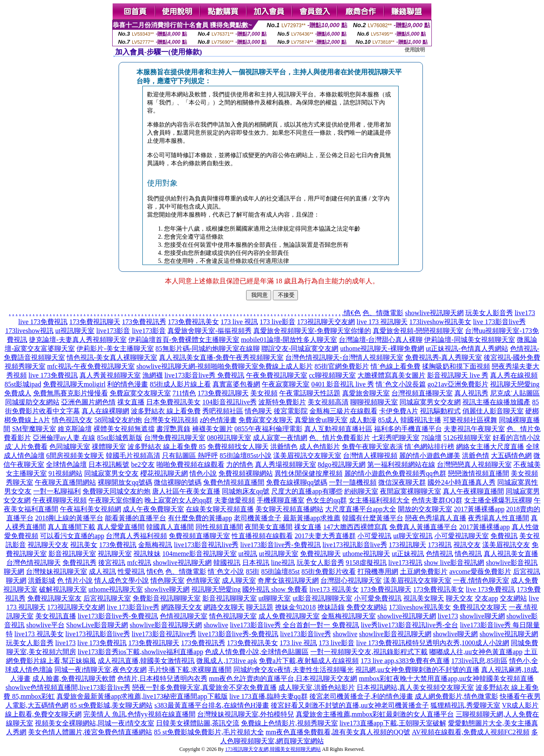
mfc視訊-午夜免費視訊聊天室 (91, 366)
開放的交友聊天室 (425, 509)
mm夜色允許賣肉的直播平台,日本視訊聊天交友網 (283, 678)
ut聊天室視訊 (413, 536)
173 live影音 (278, 322)
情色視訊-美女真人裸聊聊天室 (112, 357)
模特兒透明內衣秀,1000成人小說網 (457, 643)
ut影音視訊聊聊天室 (322, 598)
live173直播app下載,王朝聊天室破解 (393, 723)
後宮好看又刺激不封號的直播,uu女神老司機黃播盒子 (350, 705)
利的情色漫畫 (127, 384)
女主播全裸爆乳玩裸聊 (498, 500)
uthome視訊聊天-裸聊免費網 (382, 348)
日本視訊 (256, 563)
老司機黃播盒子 (258, 518)
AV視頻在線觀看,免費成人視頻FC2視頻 (471, 732)
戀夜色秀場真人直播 (436, 518)
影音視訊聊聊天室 (229, 598)
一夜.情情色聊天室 (481, 580)
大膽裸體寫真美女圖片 (391, 375)
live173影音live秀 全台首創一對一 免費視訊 (295, 625)
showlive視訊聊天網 (434, 313)
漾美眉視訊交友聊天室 (307, 456)
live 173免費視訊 (43, 322)
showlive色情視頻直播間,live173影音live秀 (68, 687)
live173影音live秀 (306, 634)
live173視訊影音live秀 (355, 545)
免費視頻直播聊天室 (199, 536)
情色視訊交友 (72, 420)
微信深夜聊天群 (402, 482)
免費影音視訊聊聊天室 (167, 598)
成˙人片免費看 (26, 447)
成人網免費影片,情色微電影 (456, 696)
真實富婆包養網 (236, 384)
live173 (525, 313)
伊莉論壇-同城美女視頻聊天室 (469, 340)
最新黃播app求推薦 (312, 518)
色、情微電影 (383, 313)
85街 (252, 571)
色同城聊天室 (70, 447)
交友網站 (513, 598)
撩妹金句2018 (295, 607)
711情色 (184, 393)
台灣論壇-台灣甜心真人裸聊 (381, 340)
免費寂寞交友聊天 (266, 420)
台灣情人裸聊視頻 (370, 456)
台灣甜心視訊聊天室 (351, 580)
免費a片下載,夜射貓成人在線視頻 (309, 661)
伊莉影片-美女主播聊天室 (115, 348)
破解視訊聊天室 (63, 589)
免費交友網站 (367, 607)
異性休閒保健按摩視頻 (309, 473)
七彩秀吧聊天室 (396, 438)
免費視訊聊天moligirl (74, 384)
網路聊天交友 (181, 607)
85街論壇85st (280, 571)
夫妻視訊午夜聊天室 (474, 429)
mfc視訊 (139, 563)
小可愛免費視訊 (378, 598)
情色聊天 (258, 411)
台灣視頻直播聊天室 (422, 393)
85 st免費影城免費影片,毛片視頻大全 (209, 732)
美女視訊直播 (56, 616)
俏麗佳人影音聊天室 (493, 411)
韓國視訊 (227, 563)
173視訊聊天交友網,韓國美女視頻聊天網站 (273, 749)
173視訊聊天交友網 (326, 322)
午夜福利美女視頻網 (91, 509)
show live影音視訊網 (454, 563)
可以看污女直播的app (72, 536)
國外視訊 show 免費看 (275, 589)
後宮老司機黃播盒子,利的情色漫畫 (361, 696)
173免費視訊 (118, 545)
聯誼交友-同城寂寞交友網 (300, 348)
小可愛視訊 (374, 536)
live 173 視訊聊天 (382, 322)
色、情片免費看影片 (340, 438)
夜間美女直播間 (269, 527)
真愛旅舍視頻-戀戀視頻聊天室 (418, 331)
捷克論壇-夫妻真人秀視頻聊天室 (78, 340)
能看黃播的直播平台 (136, 518)
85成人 (388, 420)
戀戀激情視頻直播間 (479, 473)
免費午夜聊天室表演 (372, 447)
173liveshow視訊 (29, 331)
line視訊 (283, 563)
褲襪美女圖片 (212, 429)
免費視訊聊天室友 (54, 598)
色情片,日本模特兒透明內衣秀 (162, 678)
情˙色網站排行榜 (429, 447)
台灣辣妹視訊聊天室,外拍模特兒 (246, 714)
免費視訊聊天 (320, 554)
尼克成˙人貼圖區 (515, 393)
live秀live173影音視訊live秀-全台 (409, 625)
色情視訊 (439, 554)
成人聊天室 (239, 580)
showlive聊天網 (167, 589)
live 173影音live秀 (499, 322)
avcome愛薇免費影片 (480, 571)
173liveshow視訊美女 (440, 322)
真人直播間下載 (71, 527)
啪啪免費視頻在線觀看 (190, 464)
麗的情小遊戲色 (368, 473)
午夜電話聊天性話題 (310, 393)
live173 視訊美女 (334, 589)
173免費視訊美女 (193, 322)
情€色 (352, 313)
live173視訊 (405, 563)
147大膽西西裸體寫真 (355, 527)
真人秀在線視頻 (514, 375)
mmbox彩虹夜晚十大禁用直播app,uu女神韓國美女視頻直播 (446, 678)
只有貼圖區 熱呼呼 (190, 456)
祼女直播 (131, 402)
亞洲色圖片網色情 (88, 402)
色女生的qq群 (326, 500)
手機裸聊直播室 (280, 500)
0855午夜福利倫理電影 (269, 429)
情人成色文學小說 (122, 580)
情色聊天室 (167, 580)
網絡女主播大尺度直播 (490, 447)
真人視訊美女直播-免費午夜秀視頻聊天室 (221, 357)
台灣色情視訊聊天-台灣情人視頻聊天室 (344, 357)
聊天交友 (459, 598)
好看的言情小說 (516, 438)
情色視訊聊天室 (233, 616)
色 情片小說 (75, 580)
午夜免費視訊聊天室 (277, 375)
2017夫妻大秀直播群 (325, 536)
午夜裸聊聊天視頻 (59, 500)
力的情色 (240, 464)
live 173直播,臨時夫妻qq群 (269, 696)
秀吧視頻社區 (223, 411)
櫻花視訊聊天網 (164, 473)
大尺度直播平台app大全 (361, 509)
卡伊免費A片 (399, 411)
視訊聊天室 (115, 554)
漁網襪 (153, 375)
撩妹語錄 (331, 607)
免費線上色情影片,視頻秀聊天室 (289, 723)
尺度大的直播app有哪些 (307, 491)
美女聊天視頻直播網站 (289, 509)
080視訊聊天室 (229, 438)
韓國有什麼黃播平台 (373, 518)
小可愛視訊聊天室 (462, 536)
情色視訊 (468, 554)
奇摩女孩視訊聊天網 (288, 580)
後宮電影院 (291, 411)
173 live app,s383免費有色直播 (405, 661)
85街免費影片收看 (329, 571)
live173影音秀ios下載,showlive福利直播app (141, 652)
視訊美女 (84, 545)
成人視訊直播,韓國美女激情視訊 (146, 661)
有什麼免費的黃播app (200, 518)
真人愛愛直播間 (121, 527)
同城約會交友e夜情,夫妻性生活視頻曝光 (293, 670)
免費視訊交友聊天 (480, 607)
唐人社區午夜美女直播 (186, 491)
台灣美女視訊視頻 (171, 420)
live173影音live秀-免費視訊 (280, 545)
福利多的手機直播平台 (408, 429)
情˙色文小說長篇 (401, 384)
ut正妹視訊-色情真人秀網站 (467, 348)
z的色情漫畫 (218, 420)
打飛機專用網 (378, 571)
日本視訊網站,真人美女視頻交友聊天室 (415, 687)
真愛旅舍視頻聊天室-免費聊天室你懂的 (312, 331)
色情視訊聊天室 (184, 616)
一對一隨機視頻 (353, 482)
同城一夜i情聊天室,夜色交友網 (100, 670)
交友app (486, 598)
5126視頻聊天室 (467, 438)
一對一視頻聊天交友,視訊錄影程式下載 (369, 652)
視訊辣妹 (147, 554)
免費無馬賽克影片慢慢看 (71, 393)
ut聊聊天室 (275, 598)
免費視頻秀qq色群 (419, 473)
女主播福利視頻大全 (379, 500)
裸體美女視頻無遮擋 (124, 429)
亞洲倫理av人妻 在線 (64, 438)
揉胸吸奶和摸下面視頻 (456, 366)
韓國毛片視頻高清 (133, 456)
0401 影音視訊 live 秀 (343, 384)
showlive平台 (45, 625)
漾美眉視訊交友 (506, 545)
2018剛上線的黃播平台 (69, 518)
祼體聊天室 (109, 447)
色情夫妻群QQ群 (437, 500)
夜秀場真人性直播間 (499, 518)
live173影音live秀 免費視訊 (204, 375)
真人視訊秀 (471, 393)
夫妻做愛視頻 (235, 500)
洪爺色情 (476, 456)
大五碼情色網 (511, 456)
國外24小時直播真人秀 (462, 482)
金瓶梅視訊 (155, 545)
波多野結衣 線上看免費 (166, 411)
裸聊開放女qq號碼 (125, 482)
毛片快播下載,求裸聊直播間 (190, 670)
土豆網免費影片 (424, 571)
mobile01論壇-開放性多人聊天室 (289, 340)
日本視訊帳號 (109, 464)
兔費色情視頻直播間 (234, 482)
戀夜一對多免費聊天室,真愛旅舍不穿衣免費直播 (204, 687)
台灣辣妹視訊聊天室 (57, 571)
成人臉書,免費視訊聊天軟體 (74, 678)
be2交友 (143, 464)
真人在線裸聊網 (105, 411)
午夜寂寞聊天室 (286, 384)
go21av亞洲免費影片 (458, 384)
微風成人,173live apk (227, 661)
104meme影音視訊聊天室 (200, 554)
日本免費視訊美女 (173, 402)
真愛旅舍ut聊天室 (321, 420)
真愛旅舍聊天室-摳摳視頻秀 (209, 331)
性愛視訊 (131, 571)
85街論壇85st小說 (246, 456)
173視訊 (440, 545)
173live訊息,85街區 (479, 661)
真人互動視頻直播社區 (338, 429)
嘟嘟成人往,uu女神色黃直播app (476, 652)
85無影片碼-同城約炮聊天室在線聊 (208, 348)
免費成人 (18, 393)
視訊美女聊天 (424, 598)
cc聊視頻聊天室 (332, 375)
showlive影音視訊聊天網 (166, 625)
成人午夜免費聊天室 (153, 509)
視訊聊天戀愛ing (515, 384)
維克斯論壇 (75, 429)
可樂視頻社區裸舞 (470, 420)
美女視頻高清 (328, 402)
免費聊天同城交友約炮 (116, 491)
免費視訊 (504, 536)
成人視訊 (102, 571)
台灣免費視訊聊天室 (175, 438)
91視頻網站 (65, 473)
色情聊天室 (203, 580)
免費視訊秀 (79, 563)
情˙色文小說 (226, 571)
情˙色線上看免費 (395, 366)
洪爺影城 (42, 580)
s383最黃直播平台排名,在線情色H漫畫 (212, 705)
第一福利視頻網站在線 (401, 464)
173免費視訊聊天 (95, 322)
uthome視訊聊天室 (116, 589)
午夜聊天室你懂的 (116, 500)
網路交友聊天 (224, 607)
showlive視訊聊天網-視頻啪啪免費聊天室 (197, 366)
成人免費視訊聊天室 (289, 616)
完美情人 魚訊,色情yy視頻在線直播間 (139, 714)
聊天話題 (260, 607)
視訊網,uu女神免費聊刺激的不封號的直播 (417, 670)
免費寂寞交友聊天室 (140, 393)
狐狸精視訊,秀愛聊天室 (465, 705)
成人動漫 (363, 420)
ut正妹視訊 (408, 554)
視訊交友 (467, 545)
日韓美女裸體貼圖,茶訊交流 (198, 723)
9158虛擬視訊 (366, 563)
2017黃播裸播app (479, 509)
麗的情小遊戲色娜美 (430, 456)
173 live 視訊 (239, 322)
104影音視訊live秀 (229, 402)
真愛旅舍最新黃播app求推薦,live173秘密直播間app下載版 (142, 696)
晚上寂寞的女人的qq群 (178, 500)
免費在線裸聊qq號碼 (297, 482)
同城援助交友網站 (32, 402)
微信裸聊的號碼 (178, 482)
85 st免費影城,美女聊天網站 (112, 705)
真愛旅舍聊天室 (366, 393)
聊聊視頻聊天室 (374, 402)
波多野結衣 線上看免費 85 (167, 447)
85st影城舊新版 (120, 438)
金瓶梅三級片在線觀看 (343, 411)
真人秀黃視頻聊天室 (110, 375)
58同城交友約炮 (118, 420)
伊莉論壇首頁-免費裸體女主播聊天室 (184, 340)
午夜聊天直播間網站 (65, 482)
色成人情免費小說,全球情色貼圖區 (257, 652)
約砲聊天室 (361, 491)
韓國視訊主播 (421, 420)
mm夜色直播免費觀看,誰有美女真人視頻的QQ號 (338, 732)
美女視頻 (264, 393)
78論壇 (431, 438)
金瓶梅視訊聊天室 (348, 616)
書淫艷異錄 (173, 429)
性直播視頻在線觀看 (262, 536)
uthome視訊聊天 (366, 554)
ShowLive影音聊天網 (97, 625)
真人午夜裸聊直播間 (473, 491)
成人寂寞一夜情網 (280, 438)
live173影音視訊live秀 (206, 545)
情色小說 (203, 473)
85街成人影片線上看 (180, 384)
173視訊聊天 (408, 545)
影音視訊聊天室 (72, 554)
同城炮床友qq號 (246, 491)
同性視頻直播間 (219, 527)
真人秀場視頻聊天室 (286, 464)
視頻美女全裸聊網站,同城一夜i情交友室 (94, 723)
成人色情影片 (320, 447)
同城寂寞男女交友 (111, 473)
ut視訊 (248, 554)
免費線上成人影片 (286, 366)
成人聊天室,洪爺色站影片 (317, 687)
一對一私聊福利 (57, 491)
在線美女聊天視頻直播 (220, 509)
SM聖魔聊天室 (34, 429)
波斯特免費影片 (282, 402)
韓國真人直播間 (170, 527)
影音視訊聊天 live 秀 (458, 375)
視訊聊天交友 (48, 545)
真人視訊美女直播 (511, 554)
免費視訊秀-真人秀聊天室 (443, 357)
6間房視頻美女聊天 (75, 456)
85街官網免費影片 (342, 366)
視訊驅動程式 (440, 411)
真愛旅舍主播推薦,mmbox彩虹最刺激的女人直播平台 (375, 714)
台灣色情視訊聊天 (34, 563)
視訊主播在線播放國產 (496, 402)
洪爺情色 (284, 447)
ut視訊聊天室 (75, 331)
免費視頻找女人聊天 (238, 447)
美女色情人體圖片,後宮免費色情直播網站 (90, 732)
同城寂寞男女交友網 (430, 402)
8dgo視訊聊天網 (342, 464)
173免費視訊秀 (144, 322)
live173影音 (113, 331)
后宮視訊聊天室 (107, 598)
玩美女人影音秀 (489, 313)
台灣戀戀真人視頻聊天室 (474, 464)
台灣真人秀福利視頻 (136, 536)
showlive (216, 625)
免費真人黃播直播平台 (423, 527)
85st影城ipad (23, 384)
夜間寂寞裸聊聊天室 (411, 491)
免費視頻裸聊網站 (246, 473)
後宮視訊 (112, 563)
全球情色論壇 (66, 464)
